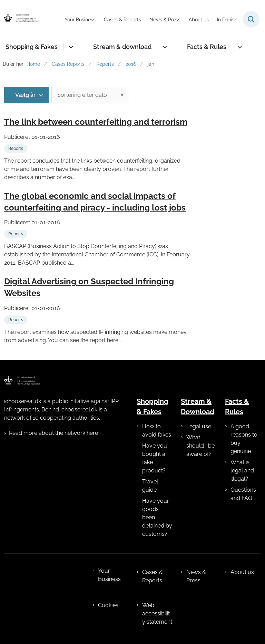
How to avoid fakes (157, 431)
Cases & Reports (153, 576)
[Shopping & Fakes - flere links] (70, 47)
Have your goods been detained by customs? (157, 517)
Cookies (108, 605)
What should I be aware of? (200, 446)
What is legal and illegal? (242, 471)
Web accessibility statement (157, 614)
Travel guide (150, 486)
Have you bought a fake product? (155, 458)
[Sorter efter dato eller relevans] (90, 95)
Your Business (109, 575)
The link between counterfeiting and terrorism (96, 122)
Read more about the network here (53, 433)
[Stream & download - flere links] (164, 47)
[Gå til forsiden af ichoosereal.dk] (19, 19)
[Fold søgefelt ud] (251, 19)
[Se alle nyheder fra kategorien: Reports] (16, 148)
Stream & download (122, 47)
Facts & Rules (207, 47)
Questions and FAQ (243, 494)
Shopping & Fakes (32, 47)
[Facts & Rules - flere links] (239, 47)
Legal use (199, 426)
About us (242, 572)
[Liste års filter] (26, 95)
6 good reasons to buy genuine (244, 439)
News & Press (196, 576)
